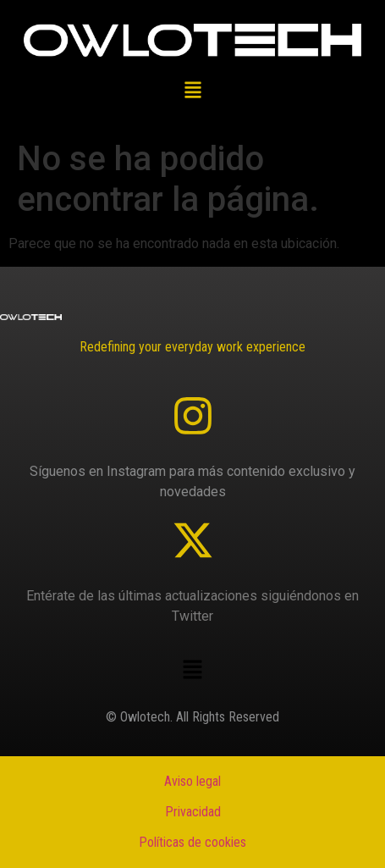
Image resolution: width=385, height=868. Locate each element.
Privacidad (193, 812)
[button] (192, 91)
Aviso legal (192, 781)
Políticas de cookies (192, 842)
